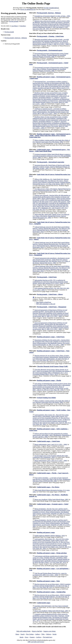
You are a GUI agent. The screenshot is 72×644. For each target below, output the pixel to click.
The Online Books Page (36, 3)
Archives (39, 637)
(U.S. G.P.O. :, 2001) (51, 111)
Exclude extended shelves (51, 8)
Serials (55, 634)
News (27, 637)
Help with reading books (23, 631)
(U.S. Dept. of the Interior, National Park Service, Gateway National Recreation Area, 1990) (52, 190)
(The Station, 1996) (51, 141)
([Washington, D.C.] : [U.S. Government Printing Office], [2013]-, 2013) (52, 372)
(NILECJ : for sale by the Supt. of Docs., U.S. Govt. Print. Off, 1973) (52, 586)
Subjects (49, 634)
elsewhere (23, 26)
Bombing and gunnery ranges (46, 532)
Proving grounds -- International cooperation (51, 162)
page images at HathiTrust (44, 302)
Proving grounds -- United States (47, 277)
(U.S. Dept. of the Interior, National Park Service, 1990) (51, 260)
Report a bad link (37, 631)
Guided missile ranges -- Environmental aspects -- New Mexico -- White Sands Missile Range (50, 150)
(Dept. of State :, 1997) (51, 167)
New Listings (30, 634)
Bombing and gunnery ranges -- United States (51, 337)
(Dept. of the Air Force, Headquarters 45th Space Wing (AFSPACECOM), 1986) (52, 479)
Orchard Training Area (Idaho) (46, 398)
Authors (38, 634)
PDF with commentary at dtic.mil (46, 304)
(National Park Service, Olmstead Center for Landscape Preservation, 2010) (51, 229)
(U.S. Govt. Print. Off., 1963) (52, 420)
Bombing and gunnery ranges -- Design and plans (52, 553)
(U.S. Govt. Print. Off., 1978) (52, 387)
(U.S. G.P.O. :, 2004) (51, 86)
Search (23, 634)
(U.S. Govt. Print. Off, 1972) (52, 202)
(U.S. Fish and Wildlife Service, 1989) (52, 156)
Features (32, 637)
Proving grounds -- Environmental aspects (50, 50)
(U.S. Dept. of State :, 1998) (52, 16)
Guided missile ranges (44, 603)
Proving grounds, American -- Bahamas (16, 38)
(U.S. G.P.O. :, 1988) (51, 342)
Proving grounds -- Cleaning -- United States (50, 36)
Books (22, 637)
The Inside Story (48, 637)
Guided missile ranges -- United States (48, 441)
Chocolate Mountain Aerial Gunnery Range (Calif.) (52, 366)
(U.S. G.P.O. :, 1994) (51, 42)
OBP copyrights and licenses (36, 642)
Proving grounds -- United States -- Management (52, 307)
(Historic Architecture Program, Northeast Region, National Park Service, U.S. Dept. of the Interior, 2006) (52, 182)
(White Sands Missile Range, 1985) (51, 500)
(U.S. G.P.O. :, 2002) (52, 98)
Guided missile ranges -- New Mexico (48, 487)
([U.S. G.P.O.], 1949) (50, 282)
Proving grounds (14, 21)
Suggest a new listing (49, 631)
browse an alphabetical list (28, 9)
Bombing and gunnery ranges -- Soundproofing (51, 592)
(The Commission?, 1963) (50, 456)
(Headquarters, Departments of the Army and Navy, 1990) (52, 435)
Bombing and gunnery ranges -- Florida (49, 380)
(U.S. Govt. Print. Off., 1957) (51, 25)
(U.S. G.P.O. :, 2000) (51, 444)
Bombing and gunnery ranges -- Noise (48, 581)
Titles (43, 634)
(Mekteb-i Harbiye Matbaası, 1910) (50, 536)
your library (15, 26)
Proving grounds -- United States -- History (50, 294)
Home (17, 634)
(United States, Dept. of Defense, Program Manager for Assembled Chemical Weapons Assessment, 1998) (50, 55)
